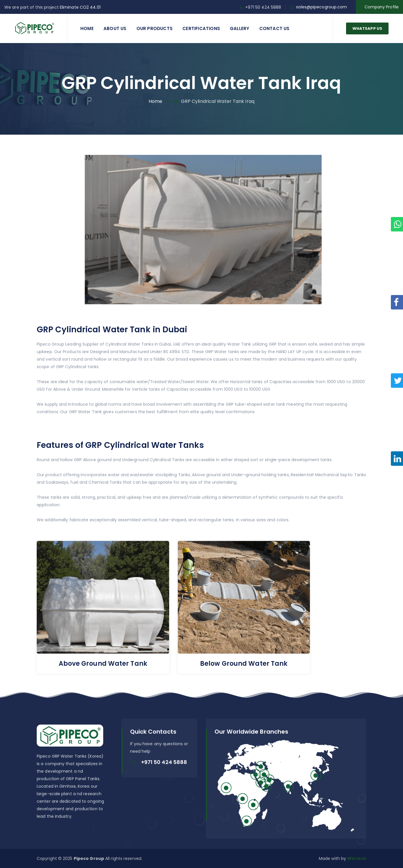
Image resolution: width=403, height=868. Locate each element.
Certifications (201, 28)
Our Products (155, 28)
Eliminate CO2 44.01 (80, 7)
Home (87, 28)
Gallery (240, 28)
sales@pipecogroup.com (321, 7)
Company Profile (382, 7)
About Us (115, 28)
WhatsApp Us (367, 28)
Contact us (274, 28)
